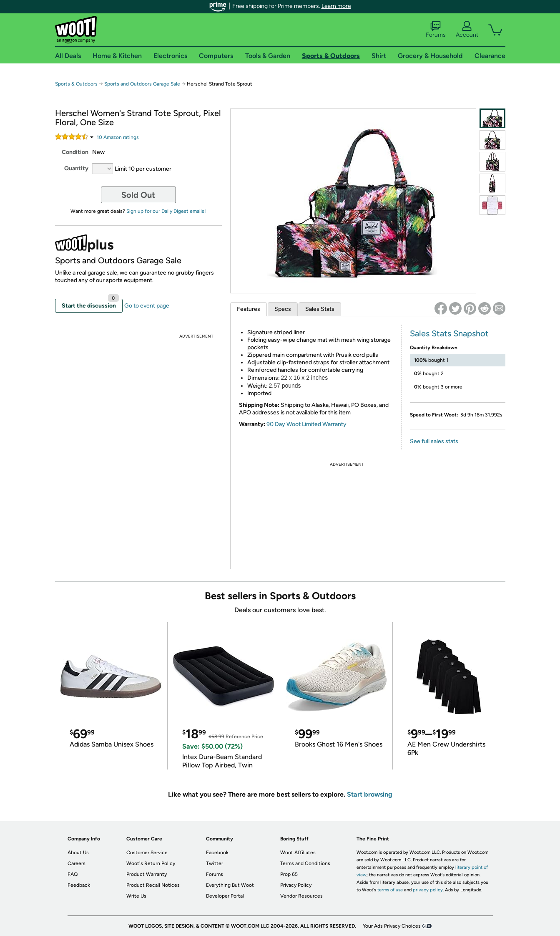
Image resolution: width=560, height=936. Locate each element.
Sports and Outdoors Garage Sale (142, 84)
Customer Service (147, 853)
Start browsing (370, 794)
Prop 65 (289, 874)
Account (467, 30)
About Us (78, 853)
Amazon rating (118, 137)
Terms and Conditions (305, 863)
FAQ (73, 874)
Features (249, 309)
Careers (77, 863)
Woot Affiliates (298, 853)
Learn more (336, 6)
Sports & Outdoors (76, 84)
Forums (436, 30)
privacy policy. (428, 890)
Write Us (136, 896)
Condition (75, 152)
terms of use (390, 890)
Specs (283, 309)
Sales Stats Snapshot (449, 333)
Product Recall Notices (153, 885)
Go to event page (147, 306)
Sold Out (138, 195)
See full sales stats (434, 441)
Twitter (215, 863)
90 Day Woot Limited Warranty (306, 424)
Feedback (79, 885)
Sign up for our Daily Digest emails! (166, 211)
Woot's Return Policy (151, 863)
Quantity (76, 168)
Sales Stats (320, 309)
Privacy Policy (296, 885)
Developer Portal (225, 896)
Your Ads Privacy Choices (392, 926)
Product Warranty (147, 874)
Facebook (217, 853)
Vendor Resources (301, 896)
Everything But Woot (230, 885)
